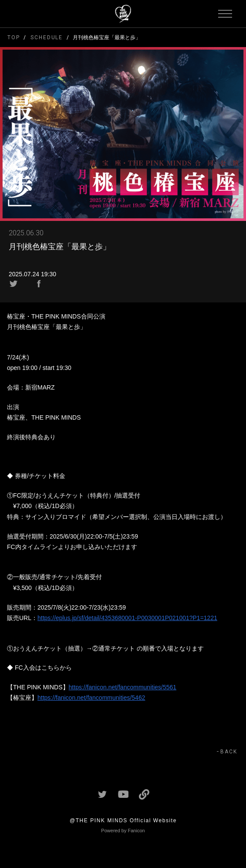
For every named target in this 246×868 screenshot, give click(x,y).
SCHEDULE (47, 37)
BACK (229, 752)
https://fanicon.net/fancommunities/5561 (123, 687)
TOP (14, 37)
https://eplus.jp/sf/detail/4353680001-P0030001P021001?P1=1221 (127, 618)
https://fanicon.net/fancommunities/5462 (91, 698)
